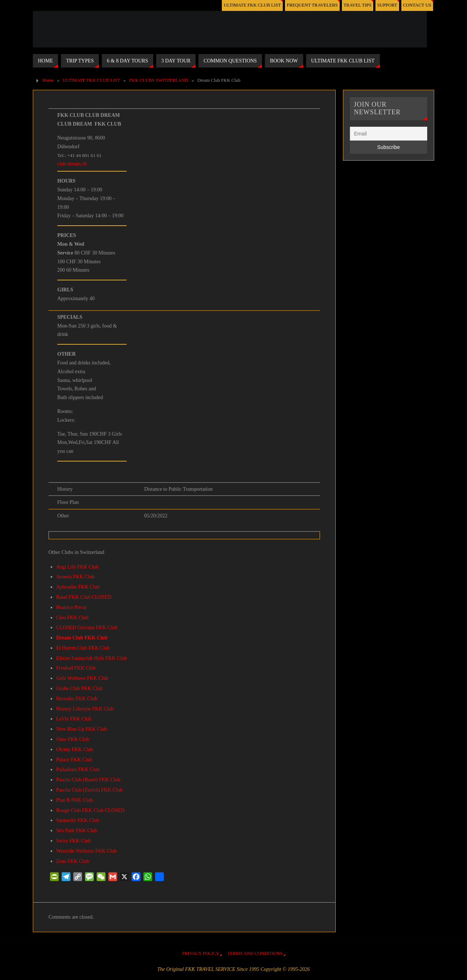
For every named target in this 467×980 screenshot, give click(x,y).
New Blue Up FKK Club (82, 729)
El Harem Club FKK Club (83, 648)
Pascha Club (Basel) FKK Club (88, 780)
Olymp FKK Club (75, 749)
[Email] (389, 134)
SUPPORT (387, 5)
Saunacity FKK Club (78, 820)
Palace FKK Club (74, 760)
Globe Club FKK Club (79, 688)
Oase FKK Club (73, 739)
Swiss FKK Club (74, 841)
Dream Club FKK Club (82, 638)
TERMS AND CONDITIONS (255, 953)
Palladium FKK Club (78, 770)
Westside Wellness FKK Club (86, 851)
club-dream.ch (72, 164)
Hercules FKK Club (77, 699)
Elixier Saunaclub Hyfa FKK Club (92, 658)
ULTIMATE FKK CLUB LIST (252, 5)
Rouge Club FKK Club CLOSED (90, 810)
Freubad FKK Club (76, 668)
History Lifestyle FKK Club (85, 709)
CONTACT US (417, 5)
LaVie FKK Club (74, 719)
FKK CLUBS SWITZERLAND (159, 80)
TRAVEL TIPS (358, 5)
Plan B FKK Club (74, 800)
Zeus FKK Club (72, 861)
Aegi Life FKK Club (77, 567)
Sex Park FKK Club (77, 830)
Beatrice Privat (72, 607)
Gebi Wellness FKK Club (82, 678)
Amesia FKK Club (75, 577)
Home (48, 80)
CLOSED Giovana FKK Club (87, 627)
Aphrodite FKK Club (78, 587)
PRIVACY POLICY (201, 953)
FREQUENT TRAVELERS (312, 5)
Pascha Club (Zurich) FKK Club (89, 790)
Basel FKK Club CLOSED (84, 597)
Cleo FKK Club (72, 618)
